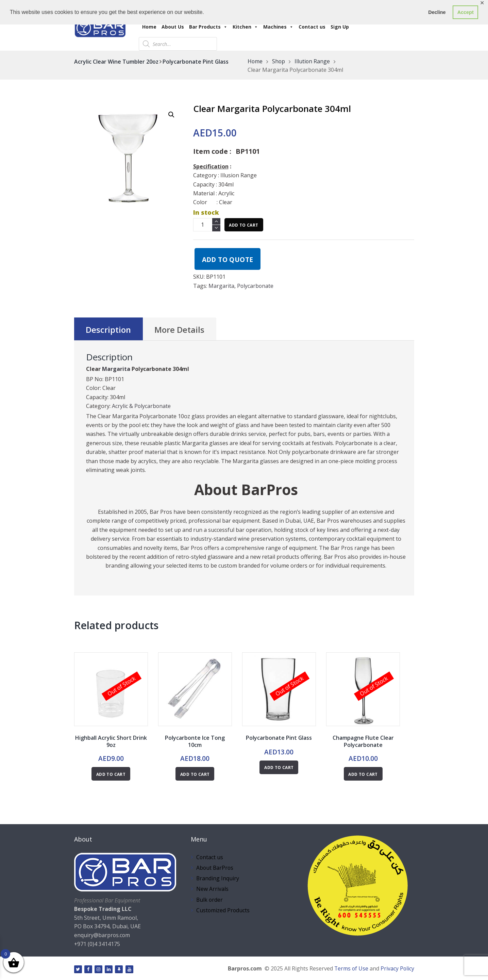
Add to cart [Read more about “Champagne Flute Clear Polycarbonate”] (363, 774)
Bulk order (210, 900)
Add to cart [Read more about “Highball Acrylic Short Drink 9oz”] (111, 774)
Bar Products (208, 27)
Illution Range (313, 62)
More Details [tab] (180, 330)
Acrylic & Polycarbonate (142, 406)
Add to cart (243, 225)
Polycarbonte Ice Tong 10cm (195, 742)
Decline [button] (437, 12)
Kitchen (245, 27)
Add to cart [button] (195, 774)
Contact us (312, 27)
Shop (279, 62)
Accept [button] (466, 12)
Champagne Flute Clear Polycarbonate (363, 742)
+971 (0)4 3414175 (97, 944)
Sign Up (340, 27)
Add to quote (228, 259)
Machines (278, 27)
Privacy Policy (397, 968)
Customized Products (223, 910)
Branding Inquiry (218, 879)
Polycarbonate (256, 286)
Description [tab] (109, 330)
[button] (171, 115)
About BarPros (215, 868)
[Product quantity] (207, 225)
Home (149, 27)
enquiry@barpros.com (102, 935)
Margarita (221, 286)
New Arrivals (212, 889)
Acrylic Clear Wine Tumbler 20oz (116, 62)
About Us (173, 27)
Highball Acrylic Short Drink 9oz (111, 742)
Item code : (212, 151)
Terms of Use (351, 968)
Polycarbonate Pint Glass (196, 62)
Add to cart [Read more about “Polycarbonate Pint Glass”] (279, 768)
